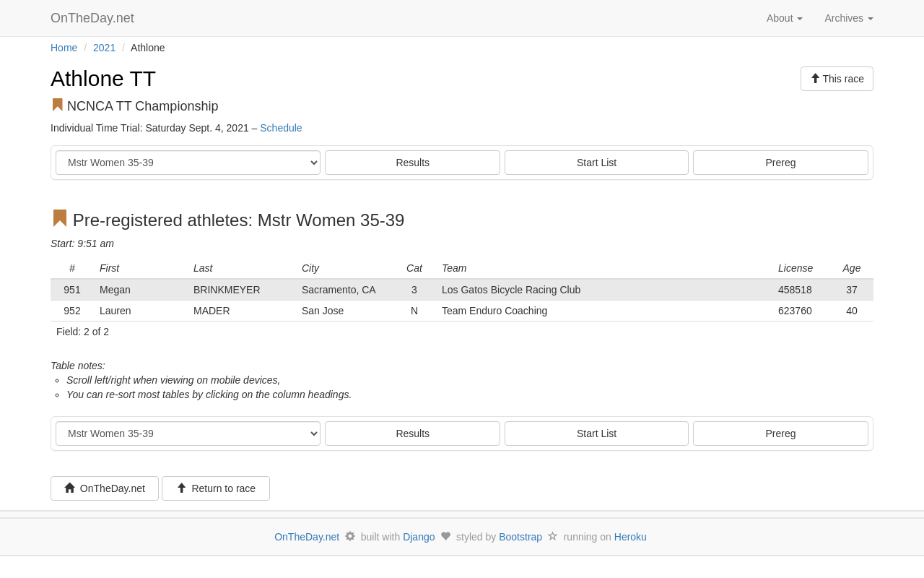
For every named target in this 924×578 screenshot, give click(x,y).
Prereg (781, 163)
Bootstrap (520, 537)
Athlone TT (103, 78)
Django (419, 537)
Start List (597, 163)
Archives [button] (849, 18)
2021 (104, 48)
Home (64, 48)
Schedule (281, 128)
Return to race (216, 488)
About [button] (785, 18)
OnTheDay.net (94, 18)
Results (413, 163)
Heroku (631, 537)
